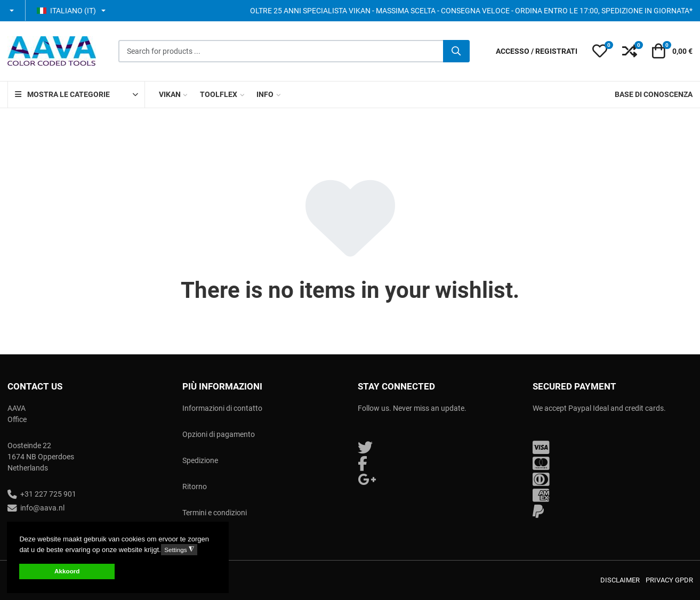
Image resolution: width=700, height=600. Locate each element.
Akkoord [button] (67, 571)
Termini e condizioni (215, 513)
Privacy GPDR (669, 580)
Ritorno (195, 487)
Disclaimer (620, 580)
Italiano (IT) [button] (66, 11)
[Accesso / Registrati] (537, 51)
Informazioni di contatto (222, 408)
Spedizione (200, 460)
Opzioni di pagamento (219, 434)
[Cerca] (456, 51)
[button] (13, 11)
